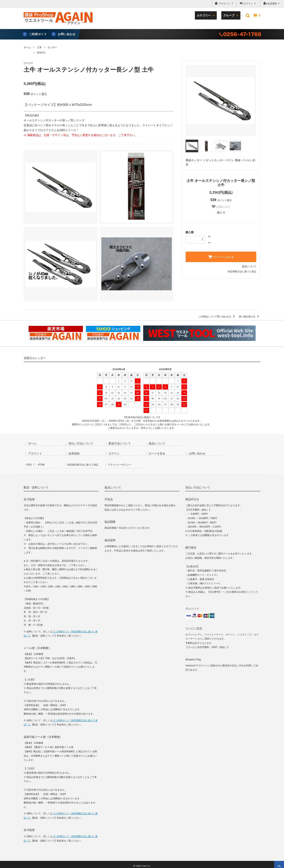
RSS (28, 463)
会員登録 (272, 3)
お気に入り (221, 207)
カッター (52, 47)
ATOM (40, 463)
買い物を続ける (250, 317)
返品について (249, 266)
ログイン (248, 3)
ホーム (27, 47)
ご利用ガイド (38, 34)
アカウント (224, 3)
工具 (39, 47)
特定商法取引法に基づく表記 (84, 463)
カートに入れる (221, 257)
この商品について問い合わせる (217, 317)
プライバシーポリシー (121, 463)
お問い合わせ (67, 34)
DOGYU (41, 53)
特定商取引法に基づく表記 (242, 272)
